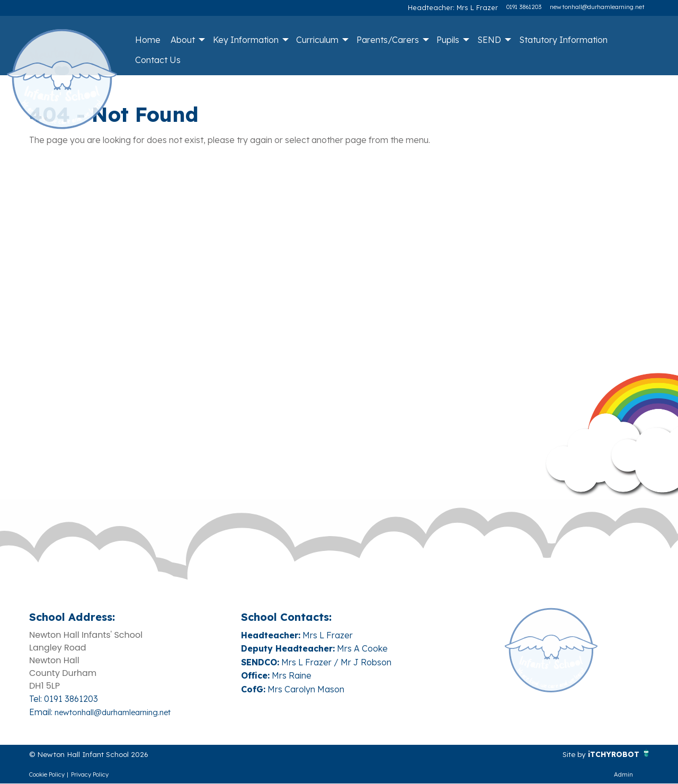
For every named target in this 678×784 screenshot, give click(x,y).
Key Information (246, 40)
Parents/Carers (388, 40)
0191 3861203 (524, 7)
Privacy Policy (90, 775)
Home (148, 40)
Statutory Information (563, 40)
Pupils (448, 40)
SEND (489, 40)
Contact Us (158, 60)
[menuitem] (148, 40)
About (183, 40)
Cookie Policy (47, 775)
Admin (623, 775)
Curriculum (317, 40)
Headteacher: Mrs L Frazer (461, 7)
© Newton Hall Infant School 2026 (97, 754)
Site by (567, 754)
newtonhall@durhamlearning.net (597, 7)
